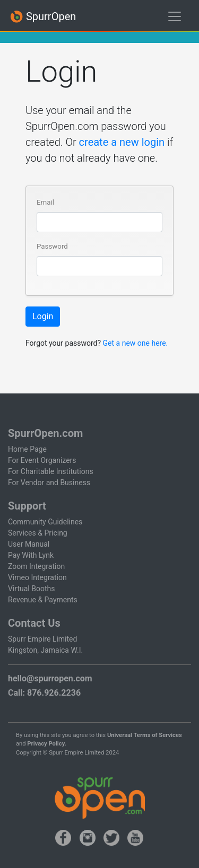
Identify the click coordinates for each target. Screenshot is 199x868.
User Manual (29, 544)
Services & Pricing (38, 533)
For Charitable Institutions (51, 471)
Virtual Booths (31, 589)
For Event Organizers (42, 460)
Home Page (27, 449)
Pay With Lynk (31, 555)
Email (45, 202)
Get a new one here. (136, 343)
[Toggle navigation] (175, 16)
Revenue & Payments (43, 600)
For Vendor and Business (49, 483)
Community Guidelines (45, 522)
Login (43, 316)
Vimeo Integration (37, 577)
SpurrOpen (43, 17)
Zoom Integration (36, 566)
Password (52, 246)
